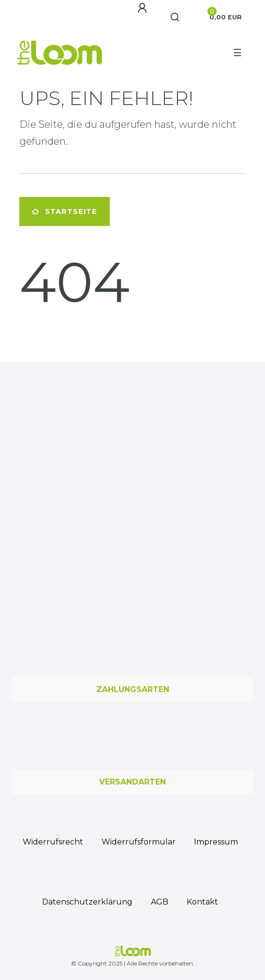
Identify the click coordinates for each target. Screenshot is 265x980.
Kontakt (202, 902)
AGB (160, 902)
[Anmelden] (142, 8)
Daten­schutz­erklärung (87, 902)
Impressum (216, 842)
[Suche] (175, 17)
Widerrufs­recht (53, 842)
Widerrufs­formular (139, 842)
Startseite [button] (65, 211)
